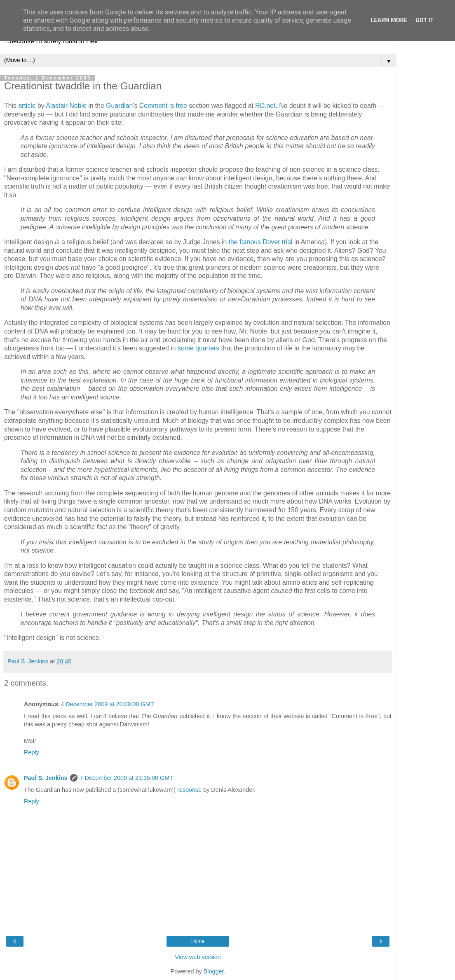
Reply (32, 752)
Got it (425, 20)
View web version (198, 957)
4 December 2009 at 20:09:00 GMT (107, 704)
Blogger (214, 971)
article (27, 106)
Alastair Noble (66, 106)
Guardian (119, 106)
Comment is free (163, 106)
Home (198, 941)
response (189, 790)
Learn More (389, 20)
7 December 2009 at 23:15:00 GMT (127, 778)
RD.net (265, 106)
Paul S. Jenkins (46, 778)
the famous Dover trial (261, 242)
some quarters (198, 348)
